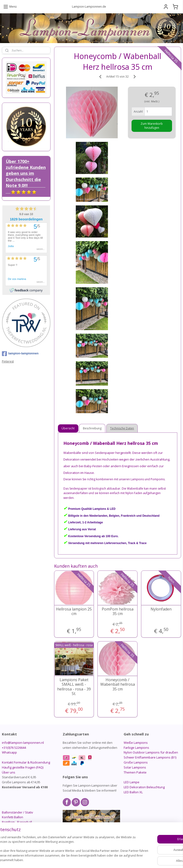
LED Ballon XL (133, 792)
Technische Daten (122, 428)
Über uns (9, 772)
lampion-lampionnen (20, 354)
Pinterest (8, 361)
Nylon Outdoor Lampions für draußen (151, 752)
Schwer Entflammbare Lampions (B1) (150, 757)
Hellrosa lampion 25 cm (74, 611)
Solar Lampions (135, 767)
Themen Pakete (135, 772)
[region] (60, 845)
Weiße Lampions (136, 743)
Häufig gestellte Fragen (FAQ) (23, 767)
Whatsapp (9, 752)
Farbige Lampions (136, 748)
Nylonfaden (161, 609)
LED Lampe (132, 782)
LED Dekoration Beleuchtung (144, 787)
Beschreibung (92, 428)
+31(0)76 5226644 (14, 748)
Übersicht (68, 428)
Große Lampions (136, 762)
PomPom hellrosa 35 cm (118, 611)
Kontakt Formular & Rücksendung (26, 762)
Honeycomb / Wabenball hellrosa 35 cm (118, 684)
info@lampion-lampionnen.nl (23, 743)
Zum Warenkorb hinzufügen (152, 126)
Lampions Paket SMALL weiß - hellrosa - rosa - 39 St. (74, 687)
